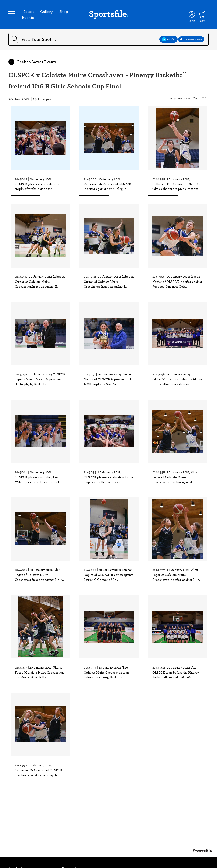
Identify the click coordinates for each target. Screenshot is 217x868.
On (195, 98)
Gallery (47, 11)
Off (204, 98)
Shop (64, 11)
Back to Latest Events (33, 62)
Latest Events (28, 14)
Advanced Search (191, 39)
